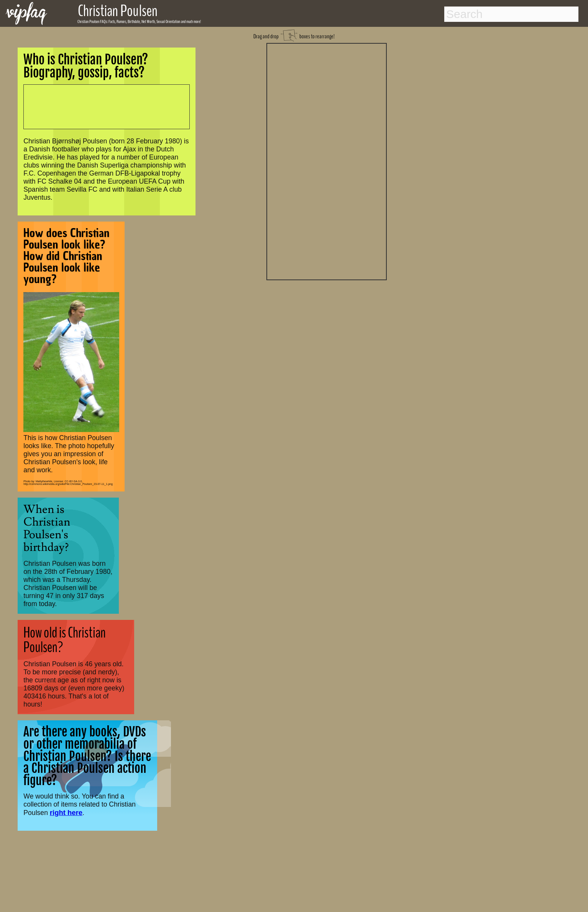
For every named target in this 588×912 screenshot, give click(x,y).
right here (66, 813)
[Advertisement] (327, 161)
